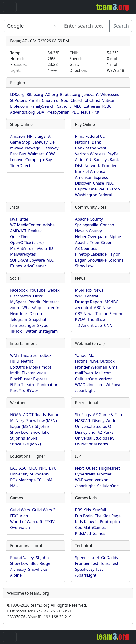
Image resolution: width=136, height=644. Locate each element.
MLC (78, 106)
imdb (15, 373)
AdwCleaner (35, 266)
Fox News (94, 290)
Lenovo (17, 160)
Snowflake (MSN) (25, 444)
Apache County (89, 219)
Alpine (115, 237)
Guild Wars (20, 510)
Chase (99, 183)
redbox (45, 355)
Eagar (80, 260)
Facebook (19, 290)
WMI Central (87, 296)
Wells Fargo (109, 189)
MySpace (18, 302)
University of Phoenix (30, 474)
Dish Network (88, 166)
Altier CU (83, 160)
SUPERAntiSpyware (27, 260)
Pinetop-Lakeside (91, 254)
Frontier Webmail (91, 367)
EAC (14, 468)
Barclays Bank (106, 160)
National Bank (88, 142)
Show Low (84, 266)
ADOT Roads (34, 415)
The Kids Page (108, 516)
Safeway (40, 142)
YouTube (38, 290)
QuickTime (20, 237)
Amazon (18, 136)
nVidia (41, 248)
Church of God (55, 100)
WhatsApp (32, 308)
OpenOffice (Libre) (27, 243)
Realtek (35, 231)
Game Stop (20, 142)
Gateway (51, 148)
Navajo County (89, 231)
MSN (80, 290)
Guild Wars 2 (44, 510)
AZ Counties (86, 248)
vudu (42, 373)
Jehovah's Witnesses (101, 95)
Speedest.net (87, 558)
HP (30, 136)
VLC (50, 260)
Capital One (86, 189)
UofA (48, 480)
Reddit (34, 302)
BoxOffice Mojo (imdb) (31, 367)
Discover (83, 183)
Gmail (114, 367)
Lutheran (92, 106)
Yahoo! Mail (86, 355)
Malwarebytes (23, 254)
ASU (23, 468)
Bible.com (19, 106)
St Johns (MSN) (23, 438)
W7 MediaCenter (25, 225)
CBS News (84, 314)
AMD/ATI (18, 231)
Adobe (49, 225)
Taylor (114, 254)
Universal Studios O (93, 426)
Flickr (38, 296)
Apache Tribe (87, 243)
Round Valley (22, 558)
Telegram (19, 319)
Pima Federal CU (90, 136)
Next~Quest (86, 468)
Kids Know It (87, 522)
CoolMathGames (91, 528)
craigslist (42, 136)
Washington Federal (94, 195)
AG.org (52, 95)
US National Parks (92, 444)
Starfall (99, 510)
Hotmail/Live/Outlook (95, 361)
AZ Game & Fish (107, 415)
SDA (40, 112)
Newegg (33, 148)
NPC (43, 468)
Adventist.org (22, 112)
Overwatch (20, 528)
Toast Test (109, 563)
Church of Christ (85, 100)
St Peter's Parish (25, 100)
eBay (48, 160)
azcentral (84, 308)
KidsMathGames (90, 533)
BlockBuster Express (29, 379)
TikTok (16, 331)
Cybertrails (85, 474)
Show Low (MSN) (41, 421)
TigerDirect (20, 166)
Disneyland (85, 432)
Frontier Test (87, 563)
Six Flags (83, 415)
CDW (50, 154)
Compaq (33, 160)
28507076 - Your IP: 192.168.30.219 (39, 617)
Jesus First (90, 112)
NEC (110, 183)
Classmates (20, 296)
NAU (14, 486)
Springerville (87, 225)
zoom (15, 308)
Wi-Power (114, 385)
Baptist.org (70, 95)
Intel (24, 219)
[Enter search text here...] (32, 26)
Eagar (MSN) (21, 426)
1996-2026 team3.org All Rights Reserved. (47, 605)
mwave (17, 148)
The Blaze (96, 319)
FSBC (107, 106)
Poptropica (110, 522)
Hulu (14, 361)
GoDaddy (110, 558)
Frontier (110, 166)
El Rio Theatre (23, 385)
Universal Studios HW (95, 438)
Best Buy (18, 154)
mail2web (84, 373)
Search (121, 26)
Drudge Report (89, 302)
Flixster (28, 373)
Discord (36, 314)
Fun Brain (84, 516)
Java (14, 219)
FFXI (14, 516)
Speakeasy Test (89, 569)
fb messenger (23, 325)
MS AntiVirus (22, 248)
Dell (53, 142)
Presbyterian (58, 112)
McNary (17, 421)
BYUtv (32, 391)
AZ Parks (105, 432)
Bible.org (35, 95)
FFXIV (50, 522)
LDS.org (17, 95)
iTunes (16, 266)
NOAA (16, 415)
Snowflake (97, 260)
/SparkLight (86, 575)
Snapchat (38, 319)
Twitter (30, 331)
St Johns (116, 260)
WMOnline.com (89, 385)
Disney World (104, 421)
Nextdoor (19, 314)
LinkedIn (51, 308)
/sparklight (85, 391)
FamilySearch (42, 106)
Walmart (36, 154)
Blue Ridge (40, 563)
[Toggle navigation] (10, 7)
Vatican (109, 100)
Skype (43, 325)
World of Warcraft (26, 522)
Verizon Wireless (90, 154)
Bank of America (90, 171)
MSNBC (111, 302)
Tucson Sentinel (110, 314)
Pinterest (51, 302)
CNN (108, 325)
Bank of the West (91, 148)
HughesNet (109, 468)
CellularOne (86, 379)
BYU (53, 468)
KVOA (80, 319)
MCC (33, 468)
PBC (75, 112)
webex (54, 290)
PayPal (113, 154)
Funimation (48, 385)
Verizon (106, 379)
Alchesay (18, 569)
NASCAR (83, 421)
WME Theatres (23, 355)
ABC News (103, 308)
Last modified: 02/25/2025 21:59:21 (39, 611)
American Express (92, 177)
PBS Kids (83, 510)
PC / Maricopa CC (26, 480)
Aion (24, 516)
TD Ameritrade (89, 325)
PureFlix (17, 391)
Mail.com (103, 373)
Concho (107, 225)
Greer (106, 243)
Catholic (64, 106)
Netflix (27, 361)
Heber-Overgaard (91, 237)
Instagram (48, 331)
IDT (52, 248)
